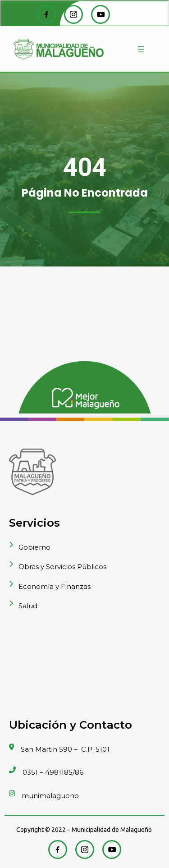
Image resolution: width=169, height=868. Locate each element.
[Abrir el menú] (141, 49)
